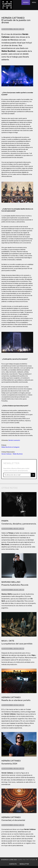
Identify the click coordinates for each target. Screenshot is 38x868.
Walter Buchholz (18, 454)
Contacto (13, 864)
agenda (26, 2)
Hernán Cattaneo (7, 454)
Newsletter (24, 864)
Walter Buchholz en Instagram (10, 447)
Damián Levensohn (14, 440)
